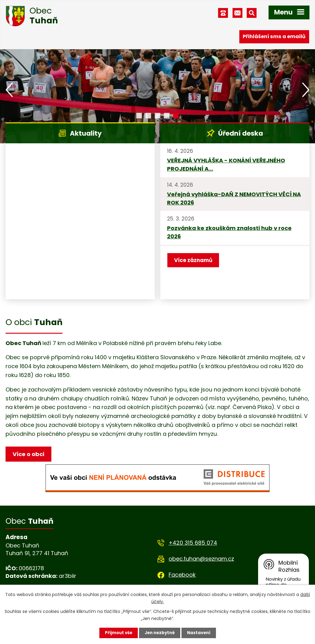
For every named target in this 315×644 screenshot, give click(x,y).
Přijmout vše (117, 633)
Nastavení (201, 633)
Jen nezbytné (160, 633)
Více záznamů (194, 260)
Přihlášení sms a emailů (274, 36)
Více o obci (30, 455)
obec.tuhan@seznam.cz (201, 560)
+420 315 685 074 (193, 544)
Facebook (182, 576)
